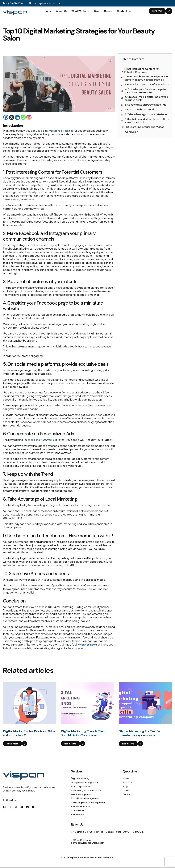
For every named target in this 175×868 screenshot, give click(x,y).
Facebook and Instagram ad (40, 440)
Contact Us (124, 11)
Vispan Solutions (88, 645)
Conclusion (132, 132)
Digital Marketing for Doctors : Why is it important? (29, 735)
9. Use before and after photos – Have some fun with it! (147, 121)
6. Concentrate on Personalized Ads (145, 105)
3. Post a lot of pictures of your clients (147, 85)
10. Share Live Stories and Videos (145, 127)
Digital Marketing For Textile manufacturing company (139, 735)
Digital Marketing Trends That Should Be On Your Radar (83, 735)
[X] (12, 117)
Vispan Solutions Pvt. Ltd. (82, 858)
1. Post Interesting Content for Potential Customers (142, 71)
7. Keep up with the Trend (139, 110)
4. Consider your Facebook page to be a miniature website (145, 91)
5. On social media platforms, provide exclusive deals (146, 99)
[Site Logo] (15, 11)
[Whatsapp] (23, 117)
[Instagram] (29, 117)
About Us (62, 11)
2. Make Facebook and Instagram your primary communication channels (147, 78)
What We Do (81, 11)
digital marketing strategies (57, 131)
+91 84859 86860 (14, 3)
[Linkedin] (17, 117)
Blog (97, 11)
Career (108, 11)
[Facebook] (6, 117)
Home (48, 11)
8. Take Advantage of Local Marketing (146, 115)
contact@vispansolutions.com (46, 3)
